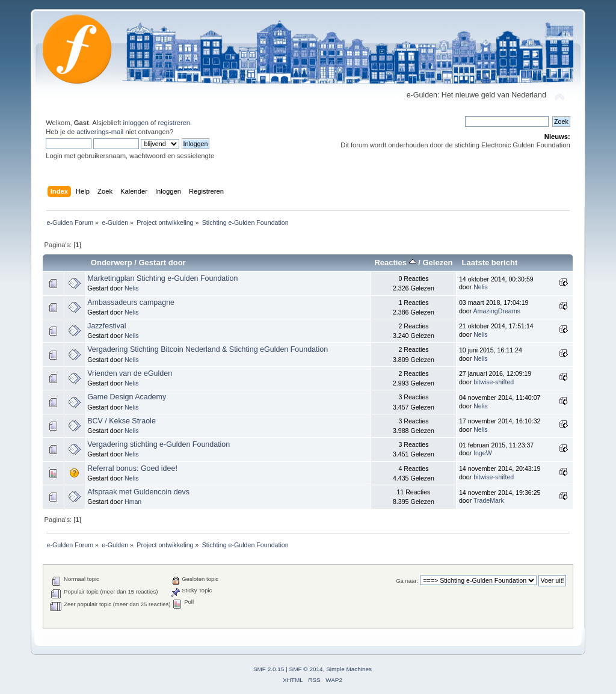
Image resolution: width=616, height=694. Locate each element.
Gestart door (162, 263)
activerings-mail (100, 132)
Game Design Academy (127, 397)
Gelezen (437, 263)
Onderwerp (112, 263)
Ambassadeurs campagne (131, 302)
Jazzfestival (106, 326)
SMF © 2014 (306, 669)
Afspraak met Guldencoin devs (138, 492)
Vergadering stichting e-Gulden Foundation (159, 444)
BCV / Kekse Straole (122, 421)
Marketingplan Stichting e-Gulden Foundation (162, 278)
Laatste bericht (490, 263)
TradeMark (489, 500)
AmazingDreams (497, 311)
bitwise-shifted (494, 382)
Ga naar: (407, 581)
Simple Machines (349, 669)
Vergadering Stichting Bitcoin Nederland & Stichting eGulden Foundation (208, 349)
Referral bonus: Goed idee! (132, 468)
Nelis (132, 288)
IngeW (483, 453)
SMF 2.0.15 (269, 669)
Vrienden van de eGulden (130, 373)
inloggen (135, 123)
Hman (133, 502)
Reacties (395, 263)
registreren (174, 123)
